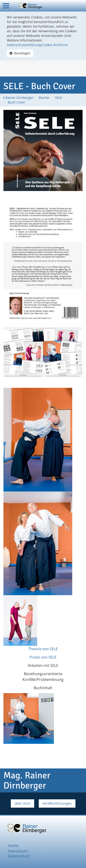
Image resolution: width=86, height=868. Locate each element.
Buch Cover (17, 102)
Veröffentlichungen (57, 803)
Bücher (44, 98)
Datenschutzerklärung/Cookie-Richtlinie (37, 45)
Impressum (18, 851)
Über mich (22, 803)
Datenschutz (19, 856)
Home (13, 846)
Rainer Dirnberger (19, 98)
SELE (59, 98)
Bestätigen (20, 53)
